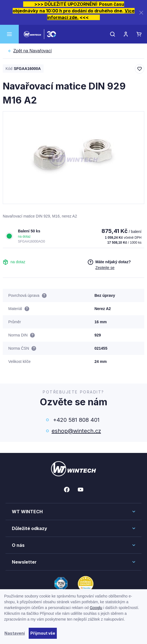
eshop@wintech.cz (76, 431)
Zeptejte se (105, 268)
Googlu (96, 608)
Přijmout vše (43, 633)
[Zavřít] (141, 13)
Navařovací (33, 51)
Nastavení (15, 633)
